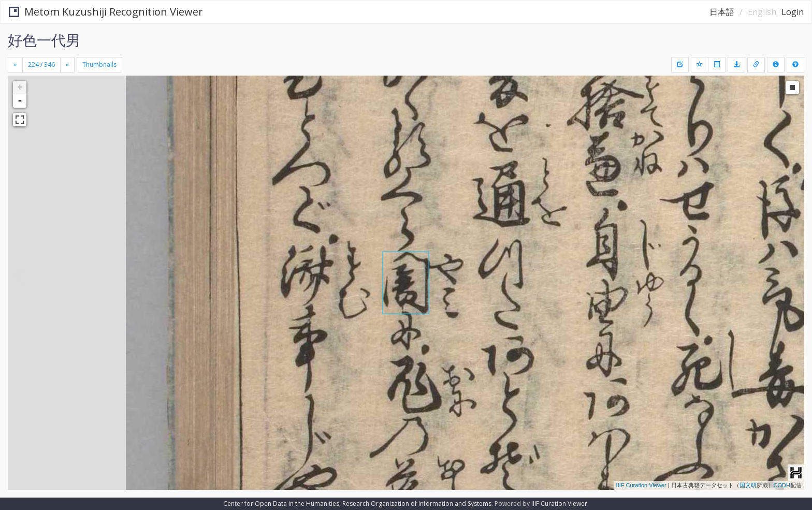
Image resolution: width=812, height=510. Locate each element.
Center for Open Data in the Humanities (281, 504)
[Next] (67, 65)
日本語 (722, 12)
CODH (782, 485)
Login (793, 12)
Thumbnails (99, 64)
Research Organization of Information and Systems (417, 504)
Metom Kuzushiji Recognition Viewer (106, 12)
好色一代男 (44, 40)
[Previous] (15, 65)
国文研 (748, 485)
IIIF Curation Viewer (641, 485)
